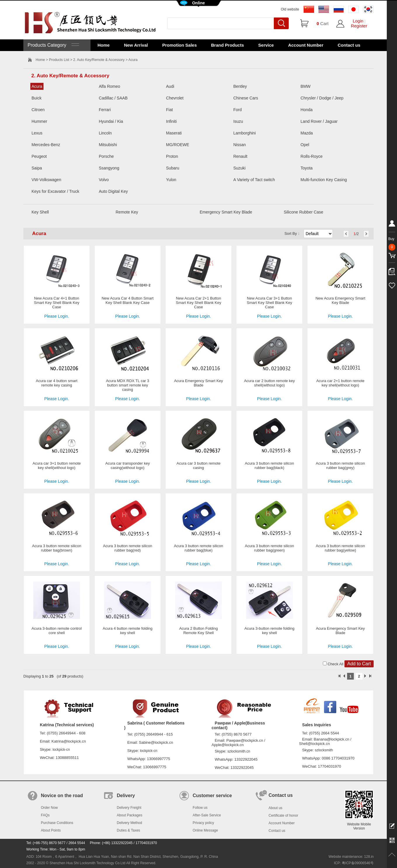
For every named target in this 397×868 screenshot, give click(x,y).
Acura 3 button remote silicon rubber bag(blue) (198, 548)
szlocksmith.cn (239, 751)
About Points (51, 830)
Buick (36, 98)
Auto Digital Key (113, 191)
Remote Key (127, 212)
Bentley (240, 86)
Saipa (37, 168)
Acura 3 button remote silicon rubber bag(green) (269, 548)
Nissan (240, 145)
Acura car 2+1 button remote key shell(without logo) (340, 383)
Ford (237, 110)
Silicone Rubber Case (303, 212)
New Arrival (136, 45)
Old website (290, 9)
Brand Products (228, 45)
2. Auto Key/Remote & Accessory (99, 60)
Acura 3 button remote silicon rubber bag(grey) (340, 466)
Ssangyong (109, 168)
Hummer (39, 121)
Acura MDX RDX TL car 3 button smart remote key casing (128, 385)
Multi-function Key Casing (324, 180)
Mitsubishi (108, 145)
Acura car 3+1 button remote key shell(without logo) (56, 466)
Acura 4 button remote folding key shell (128, 631)
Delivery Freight (129, 808)
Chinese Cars (246, 98)
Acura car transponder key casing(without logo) (128, 466)
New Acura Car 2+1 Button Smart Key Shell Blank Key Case (198, 303)
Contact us (349, 45)
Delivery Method (129, 823)
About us (275, 808)
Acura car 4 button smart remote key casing (57, 383)
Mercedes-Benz (46, 145)
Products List (59, 60)
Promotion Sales (180, 45)
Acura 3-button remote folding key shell (269, 631)
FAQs (45, 815)
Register (359, 26)
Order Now (49, 808)
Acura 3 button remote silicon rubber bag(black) (269, 466)
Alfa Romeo (109, 86)
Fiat (169, 110)
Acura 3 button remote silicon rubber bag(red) (128, 548)
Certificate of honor (283, 815)
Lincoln (105, 133)
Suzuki (239, 168)
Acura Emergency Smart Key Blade (198, 383)
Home (104, 45)
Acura (37, 86)
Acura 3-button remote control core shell (57, 631)
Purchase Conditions (57, 823)
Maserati (174, 133)
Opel (305, 145)
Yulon (171, 180)
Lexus (37, 133)
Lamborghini (244, 133)
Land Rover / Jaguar (319, 121)
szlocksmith (324, 750)
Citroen (38, 110)
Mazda (307, 133)
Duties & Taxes (128, 830)
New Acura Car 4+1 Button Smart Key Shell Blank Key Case (56, 303)
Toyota (307, 168)
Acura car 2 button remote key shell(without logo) (269, 383)
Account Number (306, 45)
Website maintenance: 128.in (351, 857)
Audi (170, 86)
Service (266, 45)
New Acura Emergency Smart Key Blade (341, 300)
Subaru (173, 168)
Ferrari (105, 110)
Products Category (53, 45)
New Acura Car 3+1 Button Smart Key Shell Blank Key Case (269, 303)
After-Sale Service (207, 815)
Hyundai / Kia (111, 121)
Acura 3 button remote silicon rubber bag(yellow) (340, 548)
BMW (306, 86)
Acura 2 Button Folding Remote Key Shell (198, 631)
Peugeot (39, 156)
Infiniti (171, 121)
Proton (172, 156)
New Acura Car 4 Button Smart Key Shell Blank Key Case (128, 300)
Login (358, 21)
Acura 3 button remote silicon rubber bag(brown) (57, 548)
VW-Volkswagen (46, 180)
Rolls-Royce (312, 156)
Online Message (205, 830)
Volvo (104, 180)
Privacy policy (203, 823)
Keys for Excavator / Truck (55, 191)
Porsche (106, 156)
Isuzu (238, 121)
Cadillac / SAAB (113, 98)
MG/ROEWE (178, 145)
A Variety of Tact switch (254, 180)
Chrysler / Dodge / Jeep (322, 98)
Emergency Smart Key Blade (226, 212)
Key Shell (40, 212)
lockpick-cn (61, 750)
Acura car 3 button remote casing (198, 466)
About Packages (129, 815)
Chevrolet (175, 98)
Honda (307, 110)
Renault (240, 156)
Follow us (200, 808)
